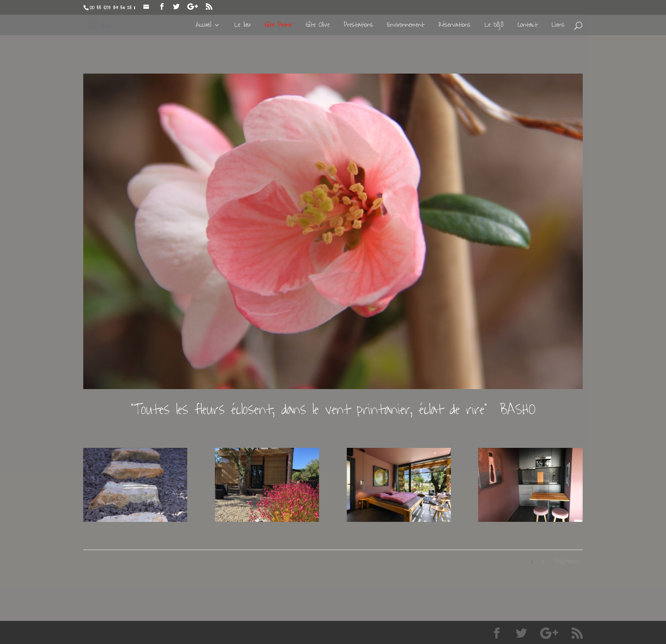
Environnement (406, 26)
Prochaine (566, 561)
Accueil (203, 26)
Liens (558, 26)
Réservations (454, 26)
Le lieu (242, 26)
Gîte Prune (278, 26)
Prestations (358, 26)
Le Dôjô (494, 26)
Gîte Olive (318, 26)
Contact (527, 26)
